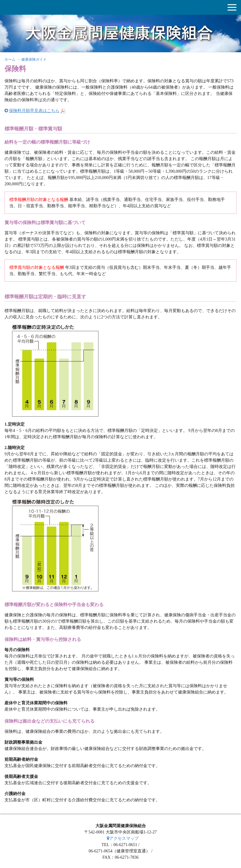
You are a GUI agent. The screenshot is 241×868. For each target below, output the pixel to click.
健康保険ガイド (34, 59)
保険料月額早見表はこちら (34, 111)
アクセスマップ (123, 838)
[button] (232, 7)
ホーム (10, 59)
